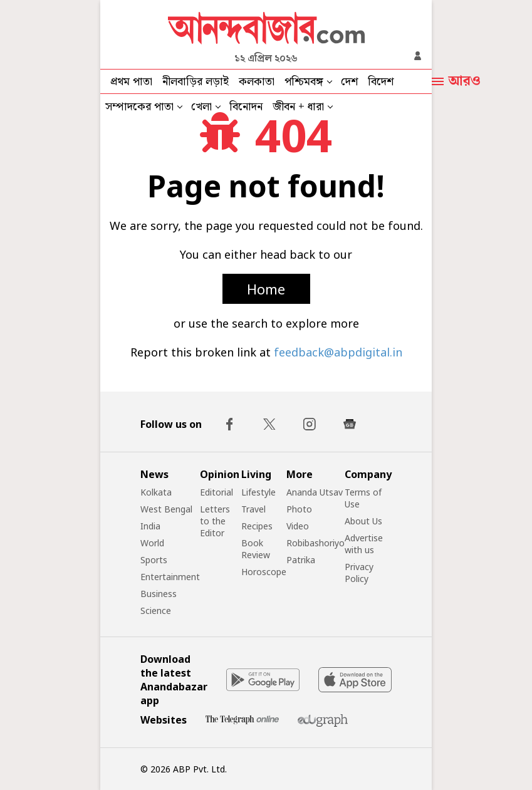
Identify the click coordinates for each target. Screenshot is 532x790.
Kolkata (156, 492)
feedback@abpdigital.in (338, 352)
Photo (299, 509)
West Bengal (166, 509)
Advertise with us (364, 544)
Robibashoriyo (316, 543)
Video (298, 526)
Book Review (256, 549)
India (150, 526)
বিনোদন (246, 107)
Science (156, 611)
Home (266, 289)
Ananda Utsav (315, 492)
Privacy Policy (359, 573)
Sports (154, 560)
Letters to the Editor (215, 521)
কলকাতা (257, 82)
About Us (363, 521)
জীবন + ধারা (298, 107)
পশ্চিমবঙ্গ (304, 82)
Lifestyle (258, 492)
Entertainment (170, 577)
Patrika (301, 560)
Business (159, 594)
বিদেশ (381, 82)
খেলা (201, 107)
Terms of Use (363, 498)
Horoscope (264, 572)
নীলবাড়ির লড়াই (196, 82)
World (152, 543)
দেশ (349, 82)
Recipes (257, 526)
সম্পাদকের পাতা (139, 107)
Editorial (216, 492)
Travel (253, 509)
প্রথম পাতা (131, 82)
